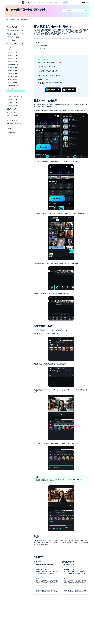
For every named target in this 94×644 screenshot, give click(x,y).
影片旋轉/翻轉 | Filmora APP (15, 65)
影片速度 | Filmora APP (14, 70)
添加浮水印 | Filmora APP (42, 570)
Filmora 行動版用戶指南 (25, 20)
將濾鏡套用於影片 (43, 49)
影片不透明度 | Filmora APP (15, 79)
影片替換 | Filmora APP (14, 62)
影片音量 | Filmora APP (14, 76)
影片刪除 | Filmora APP (14, 56)
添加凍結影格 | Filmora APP (15, 94)
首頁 (8, 20)
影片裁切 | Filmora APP (14, 59)
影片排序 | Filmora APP (14, 73)
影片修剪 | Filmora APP (14, 47)
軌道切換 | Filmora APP (14, 107)
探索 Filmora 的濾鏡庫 (44, 46)
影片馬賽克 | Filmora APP (15, 88)
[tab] (16, 31)
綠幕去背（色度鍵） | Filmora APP (14, 98)
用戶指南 (14, 20)
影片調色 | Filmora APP (14, 82)
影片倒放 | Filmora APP (14, 67)
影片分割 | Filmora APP (14, 53)
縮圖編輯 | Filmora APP (14, 102)
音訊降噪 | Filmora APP (14, 104)
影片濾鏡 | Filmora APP (14, 91)
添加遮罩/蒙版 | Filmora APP (15, 85)
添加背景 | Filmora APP (42, 579)
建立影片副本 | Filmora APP (15, 50)
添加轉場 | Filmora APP (42, 588)
